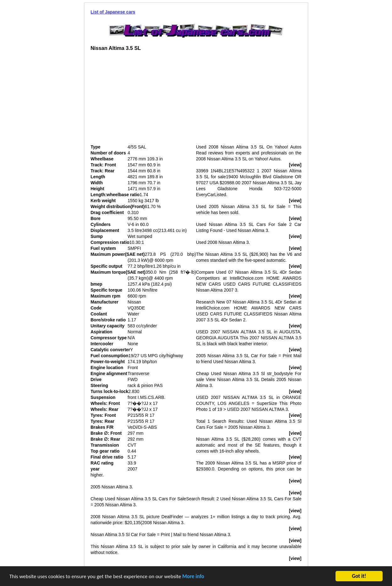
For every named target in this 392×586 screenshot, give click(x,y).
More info (193, 577)
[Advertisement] (143, 100)
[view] (295, 165)
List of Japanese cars (113, 12)
